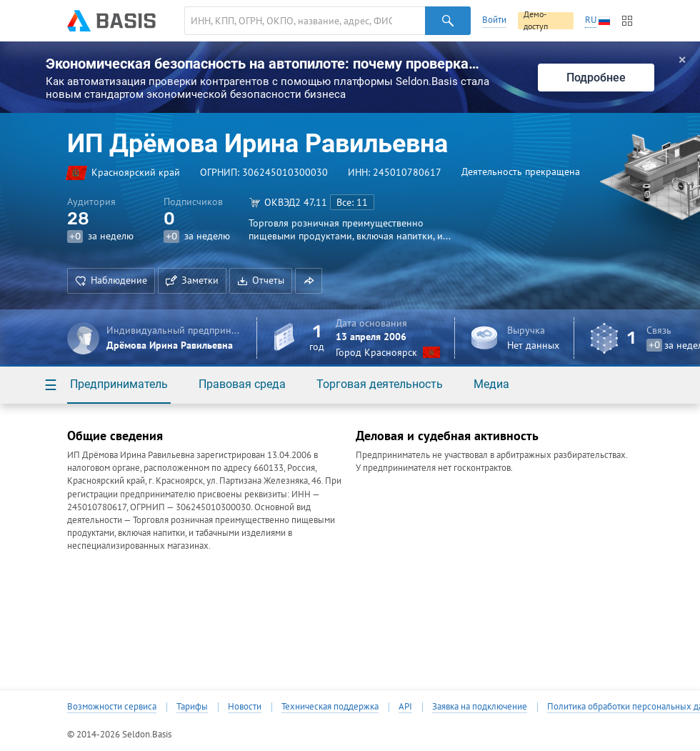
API (405, 707)
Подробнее (596, 78)
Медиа (491, 384)
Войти (494, 20)
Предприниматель (119, 384)
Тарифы (192, 707)
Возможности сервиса (112, 707)
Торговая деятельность (380, 384)
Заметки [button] (192, 280)
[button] (309, 281)
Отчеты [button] (261, 280)
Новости (245, 707)
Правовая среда (242, 384)
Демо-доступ (536, 21)
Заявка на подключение (480, 707)
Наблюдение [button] (111, 280)
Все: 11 (352, 202)
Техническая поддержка (330, 707)
